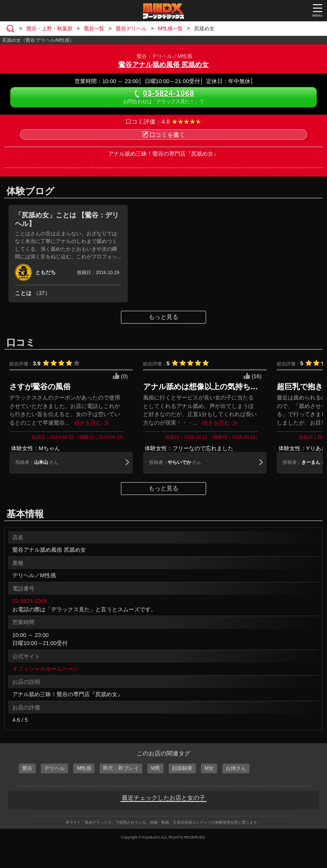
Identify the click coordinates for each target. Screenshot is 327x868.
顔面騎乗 (182, 768)
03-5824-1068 (30, 601)
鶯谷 (27, 768)
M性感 (84, 768)
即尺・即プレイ (121, 768)
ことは (33, 293)
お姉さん (236, 768)
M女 (209, 768)
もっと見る (163, 317)
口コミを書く (163, 135)
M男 (155, 768)
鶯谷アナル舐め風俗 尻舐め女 (163, 65)
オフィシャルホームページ (46, 669)
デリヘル (54, 768)
